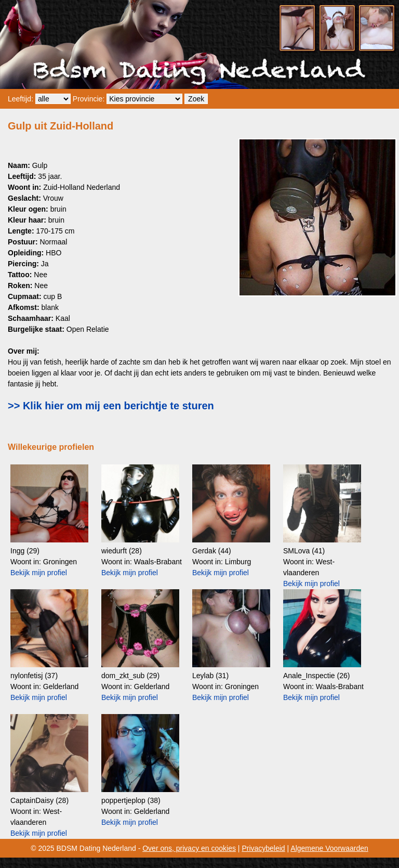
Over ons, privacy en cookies (189, 848)
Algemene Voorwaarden (329, 848)
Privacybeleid (263, 848)
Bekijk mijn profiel (39, 573)
